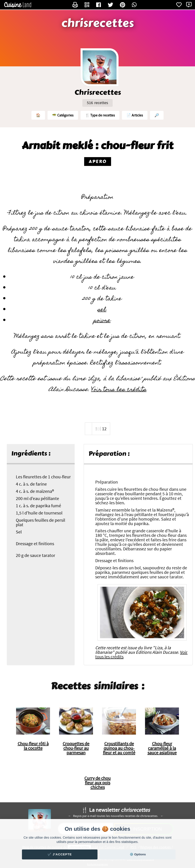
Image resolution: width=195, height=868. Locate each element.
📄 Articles (135, 115)
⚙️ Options (138, 854)
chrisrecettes (98, 23)
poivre (102, 321)
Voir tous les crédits (119, 390)
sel (102, 310)
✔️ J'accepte (60, 854)
